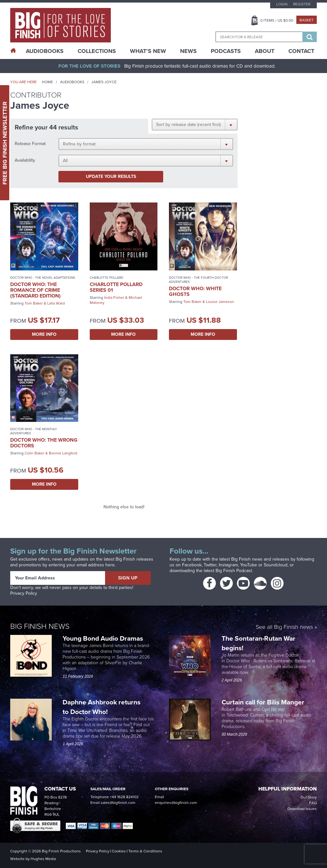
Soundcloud (276, 565)
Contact (301, 51)
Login (282, 4)
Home (47, 82)
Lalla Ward (56, 303)
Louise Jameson (220, 302)
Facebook (192, 565)
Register (302, 4)
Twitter (210, 565)
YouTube (249, 565)
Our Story (309, 797)
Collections (97, 51)
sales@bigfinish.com (118, 803)
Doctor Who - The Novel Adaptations (43, 278)
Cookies (119, 851)
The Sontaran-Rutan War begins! (259, 643)
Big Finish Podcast (234, 571)
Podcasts (226, 51)
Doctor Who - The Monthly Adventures (34, 431)
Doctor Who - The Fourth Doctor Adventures (198, 280)
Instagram (228, 565)
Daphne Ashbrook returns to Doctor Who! (102, 707)
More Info (44, 334)
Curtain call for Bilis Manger (264, 702)
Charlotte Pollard (106, 278)
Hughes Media (43, 859)
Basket (307, 20)
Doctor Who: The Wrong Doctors (44, 443)
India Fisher (114, 298)
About (265, 51)
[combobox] (259, 37)
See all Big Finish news (284, 627)
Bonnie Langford (63, 453)
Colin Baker (34, 453)
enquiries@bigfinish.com (176, 803)
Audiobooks (72, 82)
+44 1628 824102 (124, 797)
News (188, 51)
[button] (195, 124)
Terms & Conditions (145, 851)
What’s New (148, 51)
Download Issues (302, 809)
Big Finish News (40, 626)
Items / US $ (277, 20)
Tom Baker (34, 303)
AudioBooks (45, 51)
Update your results (111, 177)
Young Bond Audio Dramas (104, 638)
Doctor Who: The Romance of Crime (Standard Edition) (35, 290)
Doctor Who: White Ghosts (195, 291)
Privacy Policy (24, 593)
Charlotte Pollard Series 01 (116, 287)
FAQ (313, 803)
